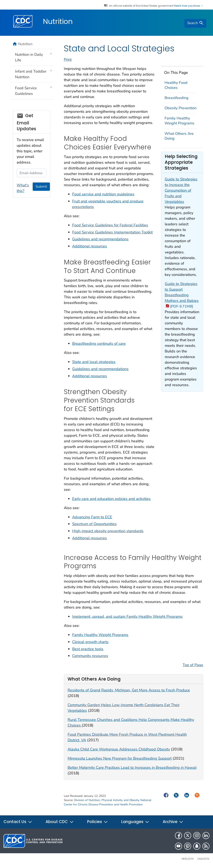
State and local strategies (94, 362)
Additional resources (90, 246)
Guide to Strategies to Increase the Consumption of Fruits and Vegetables (181, 190)
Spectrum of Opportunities (94, 524)
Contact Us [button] (18, 822)
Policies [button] (98, 822)
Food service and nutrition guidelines (103, 194)
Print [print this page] (68, 60)
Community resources (90, 656)
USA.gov (203, 859)
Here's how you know (189, 6)
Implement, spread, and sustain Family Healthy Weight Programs (127, 616)
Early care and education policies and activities (111, 499)
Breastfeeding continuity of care (99, 343)
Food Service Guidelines (26, 91)
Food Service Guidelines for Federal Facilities (110, 225)
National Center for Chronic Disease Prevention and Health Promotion (108, 802)
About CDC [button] (60, 822)
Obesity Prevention (181, 108)
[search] (195, 23)
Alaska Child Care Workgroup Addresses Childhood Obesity (119, 749)
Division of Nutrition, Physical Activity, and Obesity (106, 800)
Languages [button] (135, 822)
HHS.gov (188, 859)
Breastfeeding (176, 98)
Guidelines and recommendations (100, 239)
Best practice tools (88, 649)
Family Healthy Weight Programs (179, 121)
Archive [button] (173, 822)
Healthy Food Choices (176, 85)
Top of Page (193, 665)
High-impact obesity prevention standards (108, 531)
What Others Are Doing (179, 136)
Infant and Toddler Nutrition (31, 74)
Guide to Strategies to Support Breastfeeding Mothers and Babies (182, 295)
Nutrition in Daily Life (29, 57)
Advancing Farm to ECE (92, 517)
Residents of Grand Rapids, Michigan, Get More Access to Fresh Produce (129, 690)
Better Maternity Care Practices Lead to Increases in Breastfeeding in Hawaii (132, 768)
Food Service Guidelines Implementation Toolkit (112, 232)
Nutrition (58, 21)
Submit (41, 187)
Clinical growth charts (90, 642)
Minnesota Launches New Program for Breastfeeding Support (120, 758)
